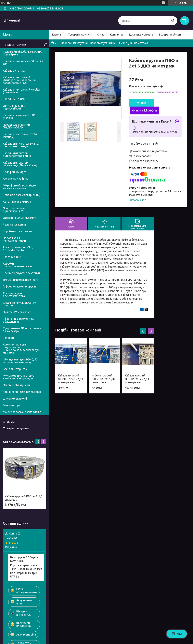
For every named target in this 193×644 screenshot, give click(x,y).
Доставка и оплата (141, 35)
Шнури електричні (15, 399)
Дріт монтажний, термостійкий (14, 107)
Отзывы (9, 422)
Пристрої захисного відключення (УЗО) (16, 210)
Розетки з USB (12, 257)
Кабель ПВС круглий (75, 43)
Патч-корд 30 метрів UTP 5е (24, 575)
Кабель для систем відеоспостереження (17, 154)
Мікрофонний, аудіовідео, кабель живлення (20, 187)
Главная (57, 35)
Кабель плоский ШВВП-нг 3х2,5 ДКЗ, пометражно (104, 379)
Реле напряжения (14, 225)
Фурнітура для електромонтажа (14, 295)
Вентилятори (12, 405)
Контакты (116, 35)
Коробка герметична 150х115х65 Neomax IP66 (26, 567)
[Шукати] (173, 21)
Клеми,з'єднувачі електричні (22, 273)
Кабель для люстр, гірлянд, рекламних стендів (21, 145)
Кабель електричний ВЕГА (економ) (20, 136)
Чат (177, 634)
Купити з (144, 110)
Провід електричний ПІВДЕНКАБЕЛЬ (16, 126)
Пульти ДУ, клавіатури (18, 312)
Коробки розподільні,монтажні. (18, 265)
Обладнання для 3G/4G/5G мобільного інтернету (20, 361)
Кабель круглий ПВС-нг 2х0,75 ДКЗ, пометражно (137, 379)
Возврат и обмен (170, 35)
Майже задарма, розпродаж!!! (22, 412)
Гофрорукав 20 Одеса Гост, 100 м (24, 559)
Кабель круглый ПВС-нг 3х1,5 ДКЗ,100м (24, 498)
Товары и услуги (79, 35)
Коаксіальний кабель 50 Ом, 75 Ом (23, 63)
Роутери (8, 338)
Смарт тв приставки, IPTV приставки (19, 304)
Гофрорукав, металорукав (20, 286)
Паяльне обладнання (17, 385)
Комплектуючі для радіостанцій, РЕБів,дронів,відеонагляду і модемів (21, 349)
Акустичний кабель (15, 179)
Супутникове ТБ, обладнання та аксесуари (22, 330)
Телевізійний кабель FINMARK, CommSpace (22, 53)
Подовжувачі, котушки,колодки (14, 239)
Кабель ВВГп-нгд (14, 99)
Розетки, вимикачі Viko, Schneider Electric (18, 249)
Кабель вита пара (14, 71)
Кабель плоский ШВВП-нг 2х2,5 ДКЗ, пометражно (71, 379)
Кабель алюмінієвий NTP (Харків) (19, 117)
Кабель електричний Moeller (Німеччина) (22, 91)
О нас (101, 35)
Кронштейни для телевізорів (22, 392)
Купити (141, 103)
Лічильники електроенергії (21, 280)
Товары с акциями (16, 428)
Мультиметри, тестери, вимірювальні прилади (18, 377)
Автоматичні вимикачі (17, 202)
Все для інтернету (15, 369)
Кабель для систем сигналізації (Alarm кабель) (20, 164)
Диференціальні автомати (20, 218)
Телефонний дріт (14, 172)
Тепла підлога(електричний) (22, 195)
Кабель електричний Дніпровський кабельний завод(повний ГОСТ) (19, 80)
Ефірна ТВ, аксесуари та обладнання (18, 320)
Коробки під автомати (17, 231)
